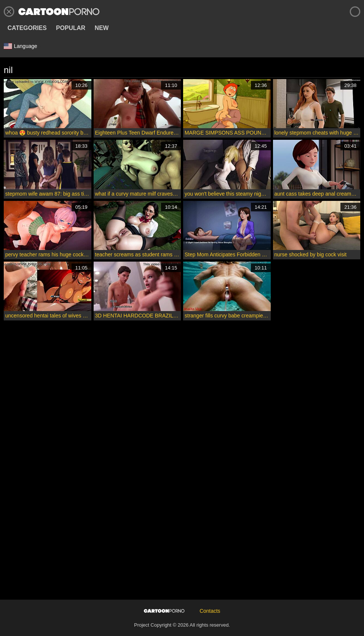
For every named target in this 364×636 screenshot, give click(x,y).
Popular (71, 28)
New (102, 28)
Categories (27, 28)
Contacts (210, 611)
